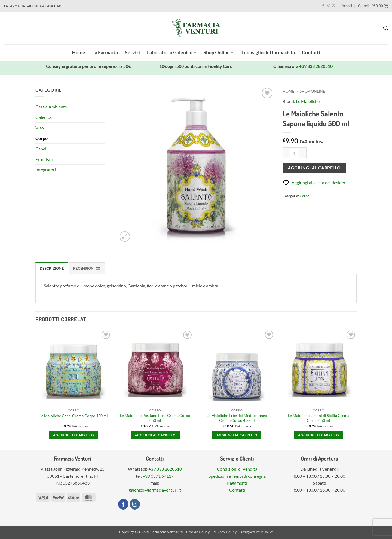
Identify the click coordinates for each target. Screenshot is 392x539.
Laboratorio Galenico (171, 52)
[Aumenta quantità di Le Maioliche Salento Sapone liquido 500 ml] (303, 153)
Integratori (46, 170)
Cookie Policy (198, 532)
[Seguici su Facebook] (323, 6)
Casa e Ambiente (51, 107)
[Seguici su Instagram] (328, 6)
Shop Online (218, 52)
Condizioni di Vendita (237, 469)
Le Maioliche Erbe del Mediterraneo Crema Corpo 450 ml (237, 418)
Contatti (311, 52)
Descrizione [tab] (52, 268)
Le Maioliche (308, 101)
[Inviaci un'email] (333, 6)
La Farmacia (105, 52)
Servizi (132, 52)
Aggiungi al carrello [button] (73, 435)
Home (79, 52)
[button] (347, 6)
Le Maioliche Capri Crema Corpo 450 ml (74, 416)
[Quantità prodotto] (295, 153)
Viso (40, 128)
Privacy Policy (224, 532)
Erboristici (45, 159)
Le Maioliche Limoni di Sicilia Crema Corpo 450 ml (319, 418)
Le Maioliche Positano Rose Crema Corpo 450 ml (155, 418)
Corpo (304, 196)
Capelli (42, 149)
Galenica (44, 117)
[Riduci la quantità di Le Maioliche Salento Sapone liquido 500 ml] (286, 153)
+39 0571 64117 (158, 476)
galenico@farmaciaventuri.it (155, 490)
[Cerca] (386, 28)
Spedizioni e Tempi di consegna (237, 476)
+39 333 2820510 (316, 66)
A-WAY (267, 532)
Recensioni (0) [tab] (87, 268)
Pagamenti (237, 483)
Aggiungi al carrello (314, 168)
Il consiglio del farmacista (268, 52)
